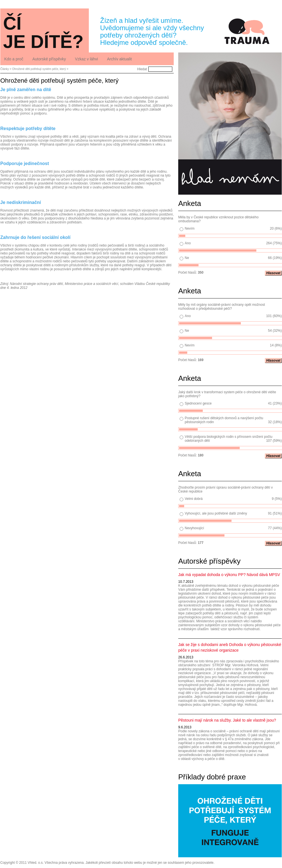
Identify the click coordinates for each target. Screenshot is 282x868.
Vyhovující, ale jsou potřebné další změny (216, 513)
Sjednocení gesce (198, 403)
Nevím (190, 228)
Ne (187, 258)
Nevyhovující (194, 528)
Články (5, 69)
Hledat (142, 69)
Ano (188, 243)
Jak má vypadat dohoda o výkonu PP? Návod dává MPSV (229, 575)
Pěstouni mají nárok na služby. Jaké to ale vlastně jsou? (227, 720)
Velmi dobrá (194, 499)
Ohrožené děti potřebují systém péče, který (39, 69)
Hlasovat (273, 273)
